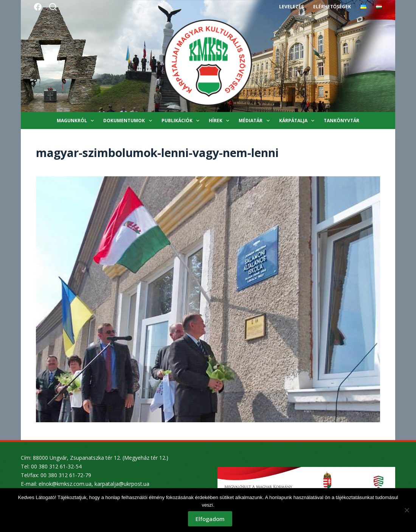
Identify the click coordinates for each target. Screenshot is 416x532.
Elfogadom (210, 519)
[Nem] (407, 510)
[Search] (53, 7)
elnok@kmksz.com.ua (65, 484)
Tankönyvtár (341, 121)
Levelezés (291, 7)
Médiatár (255, 121)
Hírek (220, 121)
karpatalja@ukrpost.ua (122, 484)
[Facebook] (38, 7)
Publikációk (182, 121)
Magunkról (77, 121)
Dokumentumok (129, 121)
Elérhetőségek (332, 7)
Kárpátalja (298, 121)
